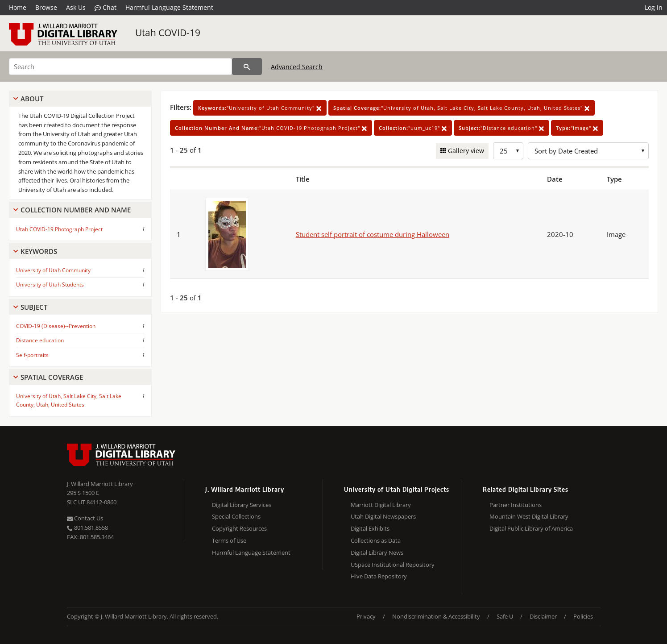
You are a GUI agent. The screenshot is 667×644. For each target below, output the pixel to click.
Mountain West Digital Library (529, 516)
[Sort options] (588, 151)
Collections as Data (376, 540)
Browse (46, 7)
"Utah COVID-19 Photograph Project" (271, 128)
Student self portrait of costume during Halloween (373, 234)
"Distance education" (501, 128)
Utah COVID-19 (168, 33)
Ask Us (76, 7)
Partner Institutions (516, 505)
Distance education (40, 340)
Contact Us (85, 518)
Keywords (39, 251)
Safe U (505, 616)
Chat (106, 8)
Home (18, 7)
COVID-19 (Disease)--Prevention (56, 326)
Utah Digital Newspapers (383, 516)
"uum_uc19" (413, 128)
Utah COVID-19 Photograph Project (59, 229)
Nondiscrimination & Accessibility (436, 616)
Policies (583, 616)
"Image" (577, 128)
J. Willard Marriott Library (100, 484)
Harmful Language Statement (169, 7)
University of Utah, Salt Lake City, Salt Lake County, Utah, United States (69, 400)
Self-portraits (32, 355)
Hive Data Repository (379, 576)
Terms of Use (229, 540)
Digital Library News (377, 553)
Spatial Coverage (52, 377)
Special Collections (236, 516)
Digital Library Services (242, 505)
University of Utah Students (50, 285)
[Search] (120, 66)
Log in (654, 7)
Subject (34, 307)
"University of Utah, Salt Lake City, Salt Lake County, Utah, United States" (462, 108)
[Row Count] (508, 151)
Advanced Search (297, 67)
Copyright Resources (239, 528)
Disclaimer (543, 616)
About (32, 99)
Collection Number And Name (76, 210)
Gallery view (465, 151)
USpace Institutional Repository (393, 565)
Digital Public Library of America (531, 528)
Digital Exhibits (370, 528)
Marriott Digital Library (381, 505)
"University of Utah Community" (260, 108)
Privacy (366, 616)
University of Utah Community (53, 270)
